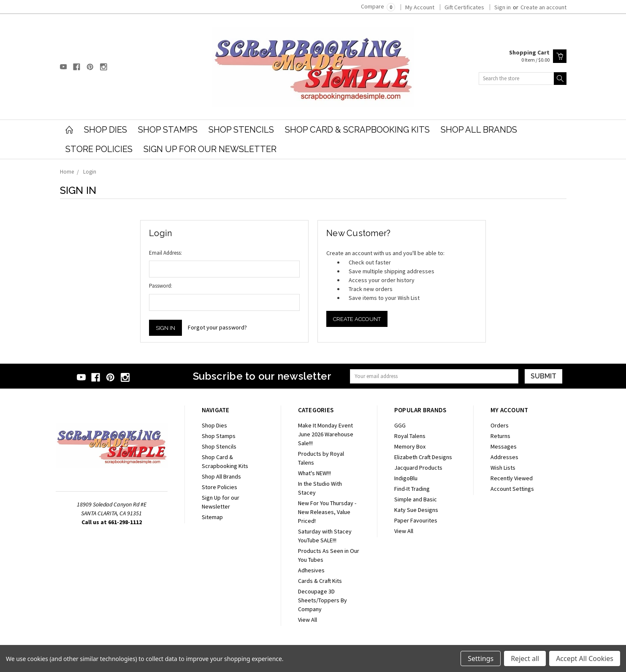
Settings (481, 658)
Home (67, 172)
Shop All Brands (479, 130)
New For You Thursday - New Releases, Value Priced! (327, 512)
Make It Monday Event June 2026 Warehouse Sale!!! (326, 434)
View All (308, 620)
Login (90, 172)
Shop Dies (106, 130)
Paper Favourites (416, 520)
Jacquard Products (418, 468)
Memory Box (410, 446)
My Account (420, 7)
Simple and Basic (416, 499)
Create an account (543, 7)
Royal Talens (410, 436)
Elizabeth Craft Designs (423, 457)
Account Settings (512, 489)
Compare (378, 6)
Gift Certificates (464, 7)
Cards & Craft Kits (320, 581)
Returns (500, 436)
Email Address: (165, 253)
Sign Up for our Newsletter (210, 149)
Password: (161, 286)
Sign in (503, 7)
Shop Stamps (168, 130)
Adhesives (311, 570)
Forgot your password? (217, 327)
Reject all (525, 658)
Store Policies (99, 149)
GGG (400, 425)
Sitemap (212, 517)
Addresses (504, 457)
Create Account (357, 319)
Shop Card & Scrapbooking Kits (357, 130)
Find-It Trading (412, 489)
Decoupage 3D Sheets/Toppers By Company (322, 600)
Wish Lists (503, 468)
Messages (504, 446)
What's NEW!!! (314, 473)
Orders (500, 425)
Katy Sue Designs (416, 510)
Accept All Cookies (585, 658)
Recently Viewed (512, 478)
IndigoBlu (406, 478)
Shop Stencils (241, 130)
